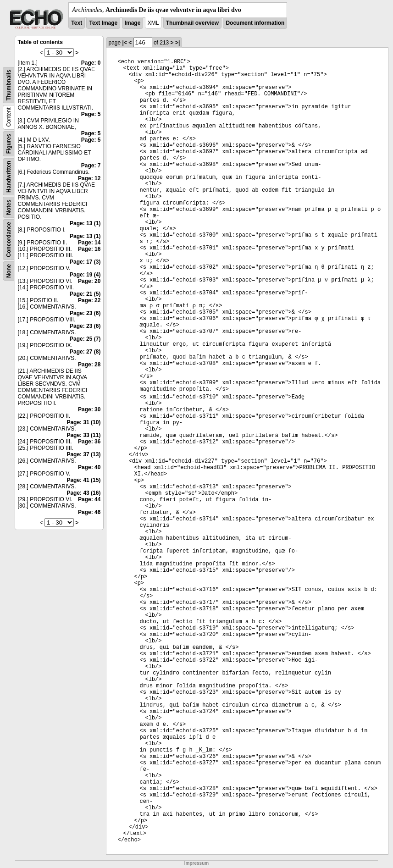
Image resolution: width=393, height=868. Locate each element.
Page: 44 (89, 499)
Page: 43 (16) (83, 493)
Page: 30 (89, 409)
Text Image (103, 23)
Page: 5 (91, 114)
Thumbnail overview (192, 23)
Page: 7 (91, 166)
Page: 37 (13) (83, 454)
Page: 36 (89, 442)
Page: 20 (89, 281)
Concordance (9, 240)
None (9, 271)
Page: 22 (89, 300)
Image (133, 23)
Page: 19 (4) (85, 275)
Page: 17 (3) (85, 262)
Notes (9, 207)
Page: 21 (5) (85, 294)
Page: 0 (91, 63)
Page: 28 (89, 365)
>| (177, 43)
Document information (255, 23)
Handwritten (9, 177)
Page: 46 (89, 512)
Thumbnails (9, 85)
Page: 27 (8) (85, 352)
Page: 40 (89, 467)
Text (77, 23)
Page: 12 (89, 178)
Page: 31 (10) (83, 422)
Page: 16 (89, 249)
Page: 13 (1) (85, 223)
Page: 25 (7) (85, 339)
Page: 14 (89, 243)
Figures (9, 144)
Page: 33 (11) (83, 435)
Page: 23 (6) (85, 313)
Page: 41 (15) (83, 480)
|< (124, 43)
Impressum (196, 863)
